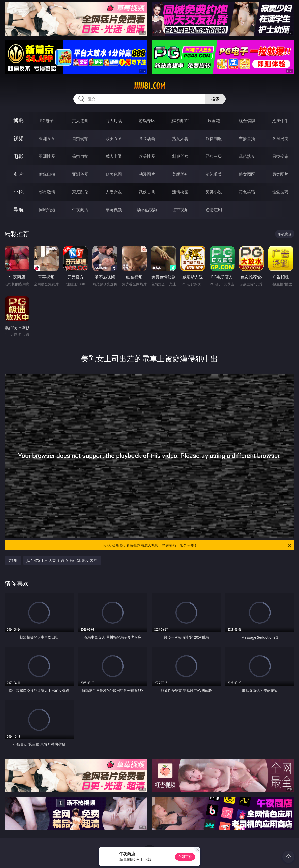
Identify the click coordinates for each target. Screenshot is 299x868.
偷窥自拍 (47, 174)
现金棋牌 (247, 121)
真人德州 (80, 121)
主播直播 (247, 138)
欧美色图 (114, 174)
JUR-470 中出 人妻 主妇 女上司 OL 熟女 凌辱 (62, 560)
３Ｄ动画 (147, 138)
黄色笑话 (247, 192)
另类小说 (214, 192)
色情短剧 (214, 210)
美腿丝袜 (180, 174)
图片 (19, 174)
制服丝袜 (180, 156)
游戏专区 (147, 121)
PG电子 (47, 121)
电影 (19, 156)
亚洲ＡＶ (47, 138)
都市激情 (47, 192)
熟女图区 (247, 174)
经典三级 (214, 156)
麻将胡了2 (180, 121)
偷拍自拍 (80, 156)
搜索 (215, 99)
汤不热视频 (147, 210)
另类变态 (280, 156)
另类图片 (280, 174)
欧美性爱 (147, 156)
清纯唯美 (214, 174)
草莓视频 (114, 210)
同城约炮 (47, 210)
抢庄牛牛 (280, 121)
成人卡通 (114, 156)
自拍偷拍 (80, 138)
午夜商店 (80, 210)
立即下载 (185, 857)
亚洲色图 (80, 174)
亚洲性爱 (47, 156)
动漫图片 (147, 174)
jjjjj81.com (149, 86)
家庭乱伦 (80, 192)
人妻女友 (114, 192)
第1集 (13, 560)
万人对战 (114, 121)
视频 (19, 138)
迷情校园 (180, 192)
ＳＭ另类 (280, 138)
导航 (19, 210)
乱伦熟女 (247, 156)
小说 (19, 192)
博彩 (19, 121)
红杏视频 (180, 210)
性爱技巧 (280, 192)
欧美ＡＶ (114, 138)
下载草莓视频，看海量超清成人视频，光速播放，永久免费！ (197, 545)
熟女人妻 (180, 138)
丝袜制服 (214, 138)
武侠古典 (147, 192)
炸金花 (214, 121)
